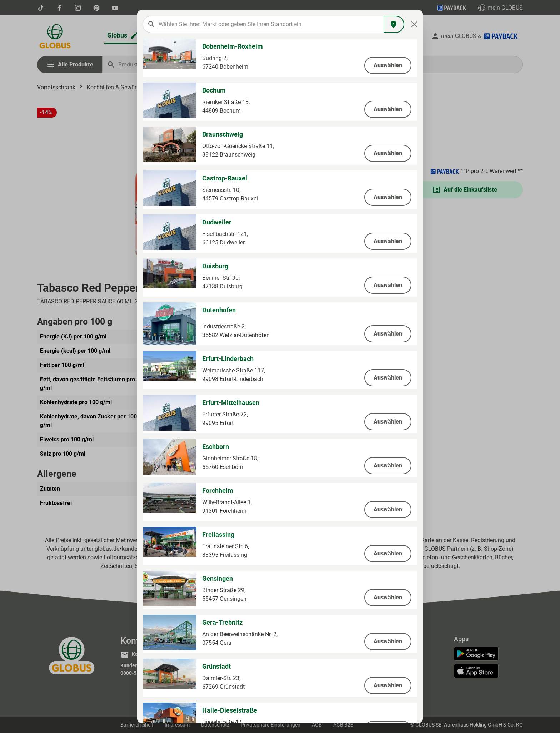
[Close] (414, 24)
